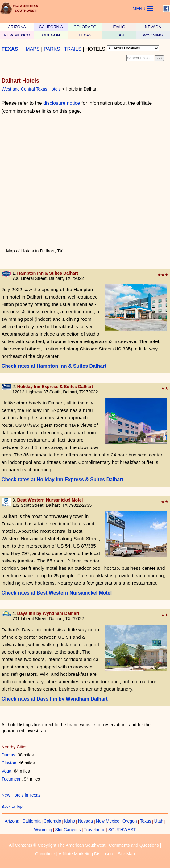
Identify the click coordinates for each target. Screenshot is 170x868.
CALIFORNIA (51, 27)
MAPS (33, 49)
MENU (139, 9)
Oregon (130, 821)
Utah (159, 821)
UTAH (119, 35)
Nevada (85, 821)
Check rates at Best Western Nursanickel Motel (57, 593)
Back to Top (12, 806)
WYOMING (153, 35)
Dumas (8, 755)
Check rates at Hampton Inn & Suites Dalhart (54, 366)
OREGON (51, 35)
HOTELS (95, 49)
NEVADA (153, 27)
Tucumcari (12, 779)
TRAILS (73, 49)
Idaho (70, 821)
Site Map (126, 854)
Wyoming (43, 830)
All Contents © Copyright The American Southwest (57, 845)
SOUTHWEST (122, 830)
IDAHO (119, 27)
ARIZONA (17, 27)
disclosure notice (62, 103)
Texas (145, 821)
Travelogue (95, 830)
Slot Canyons (68, 830)
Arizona (12, 821)
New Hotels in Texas (21, 795)
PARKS (52, 49)
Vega (6, 771)
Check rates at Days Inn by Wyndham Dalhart (55, 699)
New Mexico (108, 821)
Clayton (9, 763)
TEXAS (85, 35)
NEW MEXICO (17, 35)
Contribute (45, 854)
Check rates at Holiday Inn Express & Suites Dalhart (62, 479)
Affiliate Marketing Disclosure (86, 854)
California (31, 821)
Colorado (52, 821)
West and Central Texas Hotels (31, 89)
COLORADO (85, 27)
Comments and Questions (134, 845)
